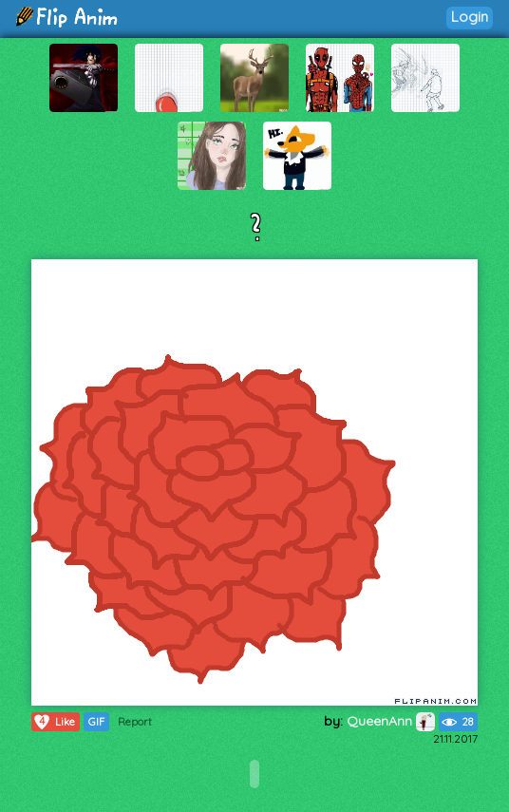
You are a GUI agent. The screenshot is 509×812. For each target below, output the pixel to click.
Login (470, 17)
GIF (96, 722)
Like (54, 722)
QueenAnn (391, 721)
